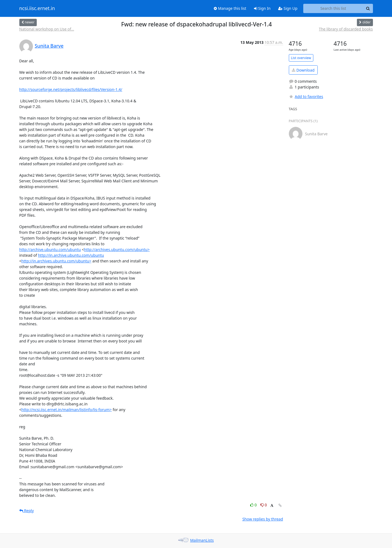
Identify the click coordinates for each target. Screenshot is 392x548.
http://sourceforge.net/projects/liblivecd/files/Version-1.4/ (71, 89)
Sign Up (288, 8)
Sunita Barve (49, 46)
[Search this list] (333, 8)
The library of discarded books (346, 29)
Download (303, 70)
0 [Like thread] (254, 505)
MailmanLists (202, 540)
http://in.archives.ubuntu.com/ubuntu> (56, 261)
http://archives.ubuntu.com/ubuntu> (117, 249)
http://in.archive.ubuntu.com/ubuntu (71, 255)
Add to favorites (306, 97)
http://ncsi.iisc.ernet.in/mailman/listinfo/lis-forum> (67, 410)
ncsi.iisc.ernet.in (37, 8)
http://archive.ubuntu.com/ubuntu (50, 249)
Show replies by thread (263, 519)
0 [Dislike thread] (264, 505)
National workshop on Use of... (47, 29)
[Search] (368, 8)
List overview (301, 58)
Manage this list (230, 8)
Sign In (262, 8)
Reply (27, 511)
